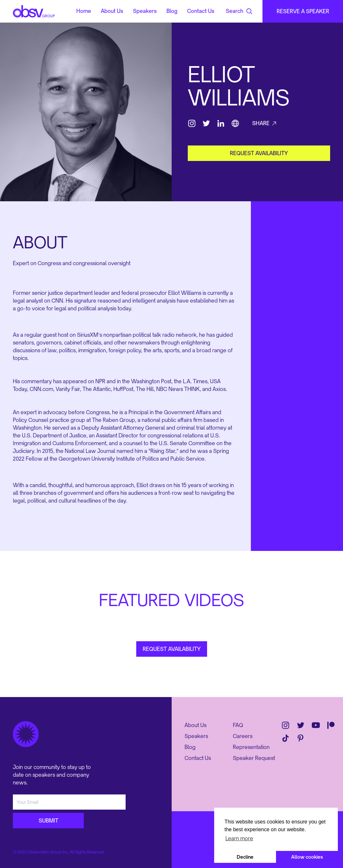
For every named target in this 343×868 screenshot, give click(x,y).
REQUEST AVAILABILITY (172, 649)
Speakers (145, 11)
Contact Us (201, 11)
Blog (172, 11)
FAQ (238, 725)
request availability (259, 153)
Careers (243, 736)
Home (84, 11)
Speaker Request (254, 758)
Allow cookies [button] (307, 857)
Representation (251, 747)
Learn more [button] (239, 838)
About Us (112, 11)
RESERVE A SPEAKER (303, 11)
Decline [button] (245, 857)
